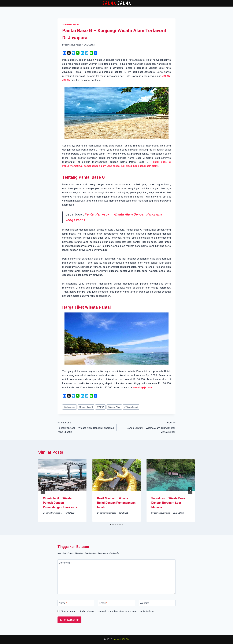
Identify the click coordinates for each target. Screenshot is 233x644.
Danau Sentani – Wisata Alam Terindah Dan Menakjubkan (147, 427)
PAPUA (100, 407)
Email (103, 603)
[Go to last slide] (43, 491)
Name (63, 603)
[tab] (111, 524)
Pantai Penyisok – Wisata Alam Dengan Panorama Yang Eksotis (86, 427)
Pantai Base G (86, 407)
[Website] (157, 603)
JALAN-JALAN (121, 639)
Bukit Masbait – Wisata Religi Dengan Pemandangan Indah (116, 503)
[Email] (116, 603)
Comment (65, 563)
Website (145, 603)
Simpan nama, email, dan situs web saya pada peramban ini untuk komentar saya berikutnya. (108, 611)
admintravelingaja (73, 45)
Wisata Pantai (131, 407)
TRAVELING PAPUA (71, 25)
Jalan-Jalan (69, 407)
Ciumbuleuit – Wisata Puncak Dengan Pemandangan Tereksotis (60, 503)
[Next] (190, 491)
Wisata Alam (114, 407)
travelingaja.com (143, 387)
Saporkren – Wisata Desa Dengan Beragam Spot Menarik (168, 503)
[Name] (76, 603)
